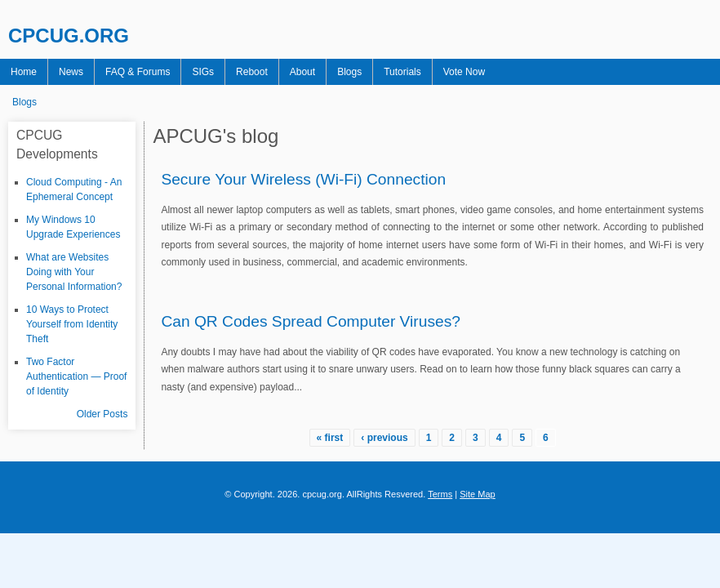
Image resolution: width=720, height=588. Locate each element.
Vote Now (464, 72)
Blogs (349, 72)
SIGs (203, 72)
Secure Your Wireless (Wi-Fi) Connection (303, 179)
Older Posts (102, 414)
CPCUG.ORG (69, 36)
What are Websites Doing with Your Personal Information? (74, 272)
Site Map (478, 494)
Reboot (252, 72)
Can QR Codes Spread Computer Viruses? (311, 321)
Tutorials (402, 72)
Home (24, 72)
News (71, 72)
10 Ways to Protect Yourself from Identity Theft (72, 324)
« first (330, 438)
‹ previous (384, 438)
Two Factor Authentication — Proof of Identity (76, 376)
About (302, 72)
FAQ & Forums (138, 72)
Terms (440, 494)
